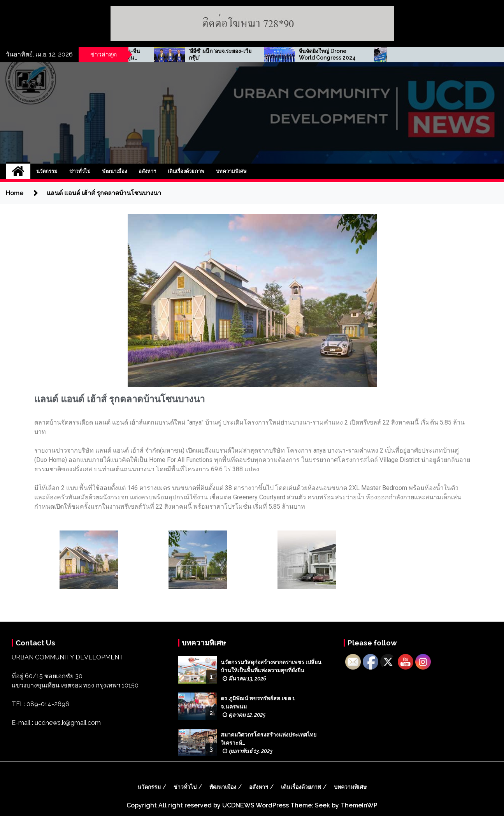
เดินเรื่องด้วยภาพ (186, 171)
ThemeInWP (359, 805)
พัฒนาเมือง (114, 171)
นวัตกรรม (47, 171)
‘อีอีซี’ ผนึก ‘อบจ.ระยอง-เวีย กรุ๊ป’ (347, 54)
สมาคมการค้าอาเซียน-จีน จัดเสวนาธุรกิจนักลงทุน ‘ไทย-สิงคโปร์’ (236, 55)
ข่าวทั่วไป (80, 171)
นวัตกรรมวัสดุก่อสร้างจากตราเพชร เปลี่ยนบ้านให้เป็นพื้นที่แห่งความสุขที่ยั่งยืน (271, 666)
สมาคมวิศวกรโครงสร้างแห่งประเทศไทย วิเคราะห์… (269, 739)
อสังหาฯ (147, 171)
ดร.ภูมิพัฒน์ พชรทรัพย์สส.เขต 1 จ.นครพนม (258, 702)
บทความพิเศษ (231, 171)
